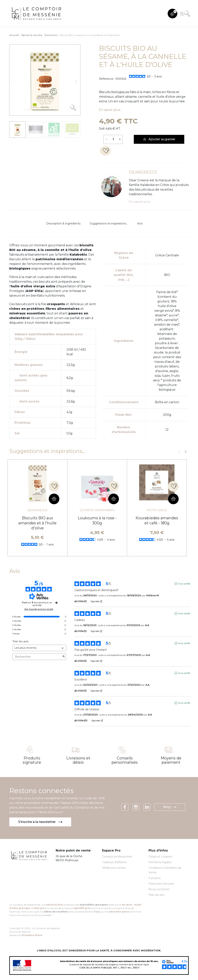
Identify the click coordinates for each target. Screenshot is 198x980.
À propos (154, 878)
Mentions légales (160, 862)
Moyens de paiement (171, 760)
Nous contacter (159, 889)
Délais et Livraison (161, 857)
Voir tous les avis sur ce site (39, 609)
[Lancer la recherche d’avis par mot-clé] (64, 657)
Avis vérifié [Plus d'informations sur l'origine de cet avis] (184, 584)
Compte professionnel (117, 857)
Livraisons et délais (78, 760)
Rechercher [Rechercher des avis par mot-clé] (37, 657)
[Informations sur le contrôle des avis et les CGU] (56, 603)
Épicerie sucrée (32, 35)
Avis (140, 223)
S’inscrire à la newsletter (40, 822)
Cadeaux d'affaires (114, 862)
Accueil (14, 35)
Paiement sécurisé (161, 884)
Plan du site (156, 895)
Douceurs (51, 35)
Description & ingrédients (63, 223)
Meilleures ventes (114, 868)
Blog (170, 807)
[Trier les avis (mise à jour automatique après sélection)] (39, 648)
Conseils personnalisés (125, 760)
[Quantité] (113, 139)
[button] (172, 14)
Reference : (107, 79)
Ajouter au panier (159, 139)
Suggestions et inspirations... (109, 223)
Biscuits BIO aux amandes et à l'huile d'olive (37, 523)
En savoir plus (110, 110)
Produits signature (32, 760)
